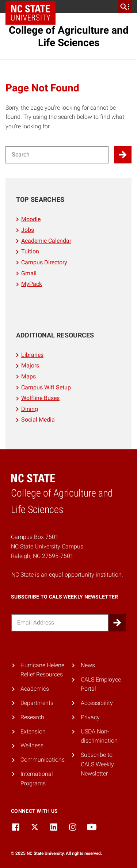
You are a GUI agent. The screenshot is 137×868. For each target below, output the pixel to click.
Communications (43, 760)
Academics (35, 689)
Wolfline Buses (40, 398)
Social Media (38, 420)
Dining (30, 409)
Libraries (32, 355)
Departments (37, 703)
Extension (33, 731)
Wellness (32, 745)
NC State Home (33, 7)
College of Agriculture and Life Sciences (69, 36)
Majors (30, 365)
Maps (28, 376)
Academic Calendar (46, 241)
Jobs (28, 230)
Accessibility (97, 703)
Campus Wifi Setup (46, 387)
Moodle (31, 219)
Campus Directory (44, 262)
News (88, 665)
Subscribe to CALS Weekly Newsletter (97, 764)
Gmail (29, 273)
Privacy (90, 717)
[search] (125, 7)
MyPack (32, 284)
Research (32, 717)
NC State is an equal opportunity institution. (67, 575)
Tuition (30, 251)
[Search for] (57, 155)
